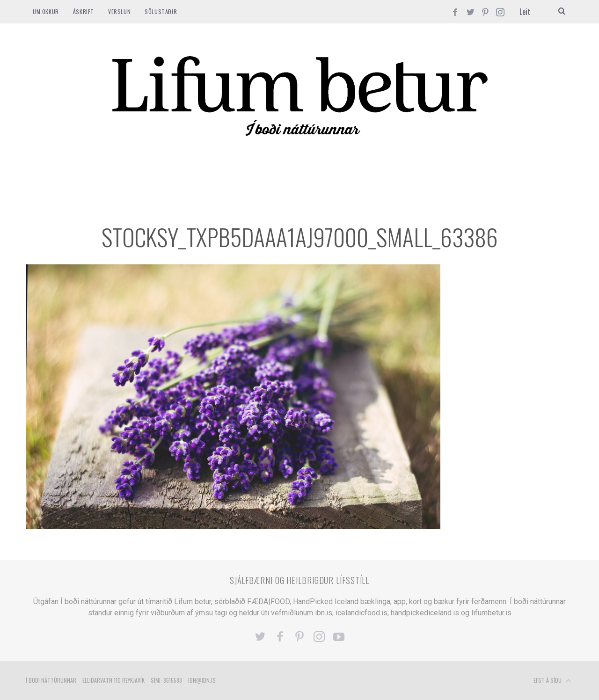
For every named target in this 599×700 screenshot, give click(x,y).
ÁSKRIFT (84, 11)
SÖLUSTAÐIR (161, 11)
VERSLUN (119, 11)
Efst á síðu (552, 681)
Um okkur (46, 11)
